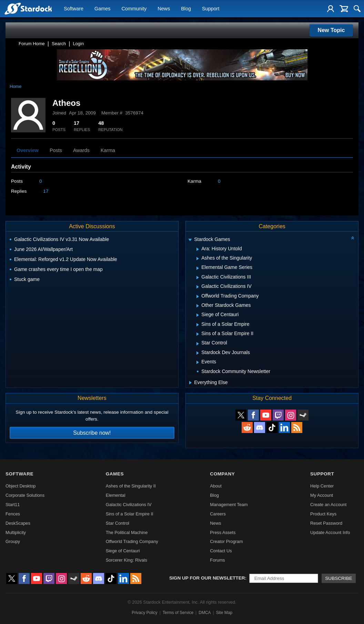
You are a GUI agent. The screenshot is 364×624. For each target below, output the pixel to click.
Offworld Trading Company (132, 541)
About (216, 486)
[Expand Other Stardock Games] (198, 306)
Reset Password (326, 523)
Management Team (229, 505)
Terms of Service (178, 613)
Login (78, 44)
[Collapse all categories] (353, 238)
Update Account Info (330, 532)
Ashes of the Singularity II (131, 486)
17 (46, 191)
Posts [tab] (56, 150)
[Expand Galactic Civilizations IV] (198, 287)
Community (134, 9)
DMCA (205, 613)
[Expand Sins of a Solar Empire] (198, 325)
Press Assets (223, 532)
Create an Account (328, 505)
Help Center (322, 486)
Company (222, 474)
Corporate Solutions (25, 495)
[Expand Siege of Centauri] (198, 315)
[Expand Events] (198, 362)
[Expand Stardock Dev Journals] (198, 353)
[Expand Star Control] (198, 344)
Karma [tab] (108, 150)
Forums (217, 560)
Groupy (13, 541)
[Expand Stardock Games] (190, 240)
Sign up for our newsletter (207, 578)
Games (102, 9)
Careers (218, 514)
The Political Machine (127, 532)
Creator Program (226, 541)
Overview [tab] (28, 150)
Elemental (116, 495)
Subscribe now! (92, 433)
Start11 (13, 505)
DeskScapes (18, 523)
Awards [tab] (81, 150)
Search (59, 44)
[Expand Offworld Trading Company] (198, 296)
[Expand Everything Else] (190, 383)
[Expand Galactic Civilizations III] (198, 278)
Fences (13, 514)
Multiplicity (16, 532)
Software (74, 9)
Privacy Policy (145, 613)
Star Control (118, 523)
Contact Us (221, 551)
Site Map (224, 613)
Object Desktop (21, 486)
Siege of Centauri (123, 551)
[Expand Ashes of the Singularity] (198, 259)
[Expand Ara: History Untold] (198, 249)
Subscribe (339, 578)
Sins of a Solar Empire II (130, 514)
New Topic (331, 30)
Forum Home (32, 44)
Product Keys (323, 514)
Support (211, 9)
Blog (186, 9)
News (164, 9)
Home (16, 86)
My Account (322, 495)
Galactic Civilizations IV (129, 505)
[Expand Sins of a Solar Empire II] (198, 334)
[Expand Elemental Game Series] (198, 268)
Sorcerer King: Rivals (127, 560)
